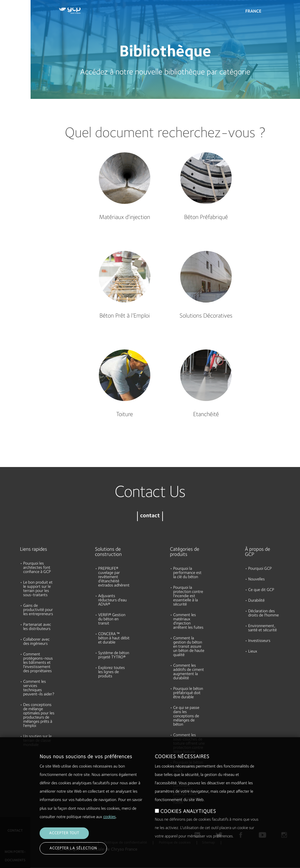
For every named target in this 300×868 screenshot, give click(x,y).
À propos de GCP (258, 552)
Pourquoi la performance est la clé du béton (187, 573)
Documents (14, 46)
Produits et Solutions (14, 18)
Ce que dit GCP (261, 590)
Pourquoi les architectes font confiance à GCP (37, 568)
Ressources (14, 71)
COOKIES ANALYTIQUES (188, 812)
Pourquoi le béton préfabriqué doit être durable (188, 693)
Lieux (253, 652)
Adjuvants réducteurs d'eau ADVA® (112, 601)
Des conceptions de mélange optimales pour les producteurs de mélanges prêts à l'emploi (39, 716)
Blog (7, 145)
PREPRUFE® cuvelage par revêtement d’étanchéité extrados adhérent (114, 577)
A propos (11, 95)
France (253, 12)
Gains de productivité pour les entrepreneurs (38, 610)
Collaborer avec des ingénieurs (36, 642)
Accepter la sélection (73, 848)
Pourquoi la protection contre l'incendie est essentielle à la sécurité (188, 596)
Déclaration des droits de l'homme (263, 614)
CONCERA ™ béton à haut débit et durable (114, 639)
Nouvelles (256, 580)
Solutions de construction (108, 552)
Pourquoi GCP (260, 569)
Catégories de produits (185, 552)
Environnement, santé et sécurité (262, 628)
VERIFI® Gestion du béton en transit (112, 620)
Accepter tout (64, 833)
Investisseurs (259, 641)
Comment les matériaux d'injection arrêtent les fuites (188, 622)
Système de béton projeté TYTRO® (114, 655)
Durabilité (12, 120)
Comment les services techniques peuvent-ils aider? (39, 688)
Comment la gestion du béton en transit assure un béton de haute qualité (189, 647)
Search (277, 13)
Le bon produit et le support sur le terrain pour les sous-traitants (38, 589)
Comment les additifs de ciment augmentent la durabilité (188, 672)
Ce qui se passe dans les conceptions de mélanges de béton (186, 716)
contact (150, 516)
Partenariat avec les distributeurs (37, 627)
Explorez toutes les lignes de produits (112, 672)
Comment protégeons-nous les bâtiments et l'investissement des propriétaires (38, 663)
